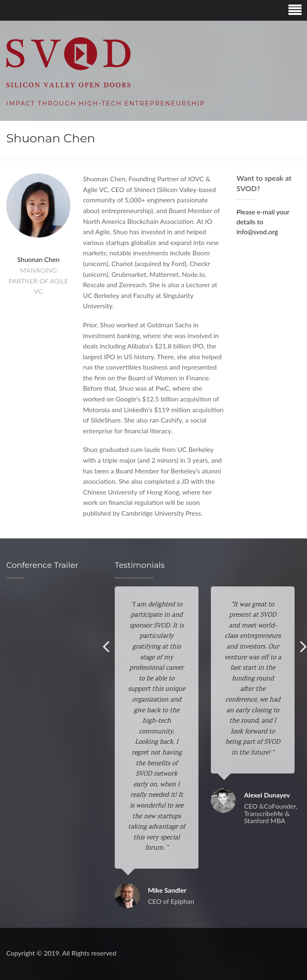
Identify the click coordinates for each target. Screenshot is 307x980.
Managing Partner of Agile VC (39, 281)
